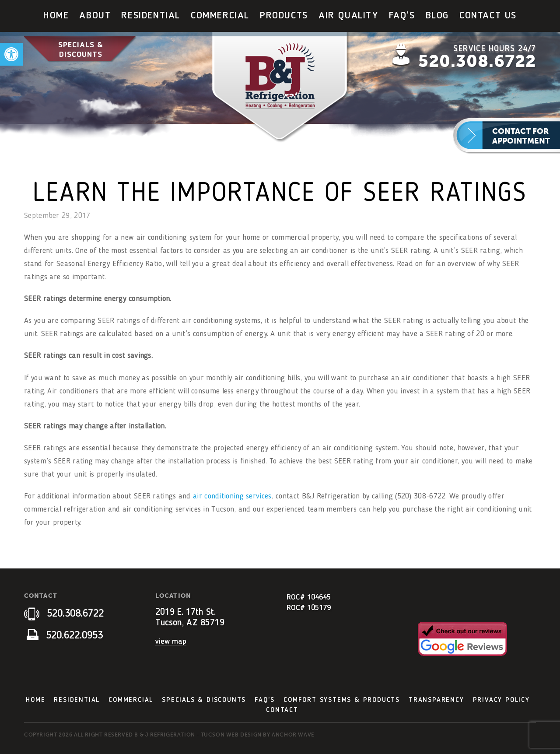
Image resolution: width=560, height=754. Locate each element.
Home (56, 16)
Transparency (436, 700)
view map (171, 642)
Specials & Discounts (80, 50)
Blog (437, 16)
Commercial (220, 16)
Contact (282, 710)
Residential (151, 16)
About (95, 16)
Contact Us (488, 16)
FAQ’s (402, 16)
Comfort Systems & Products (342, 700)
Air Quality (348, 16)
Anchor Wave (293, 735)
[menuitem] (56, 16)
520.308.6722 (477, 61)
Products (284, 16)
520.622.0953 (65, 636)
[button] (11, 54)
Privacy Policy (501, 700)
